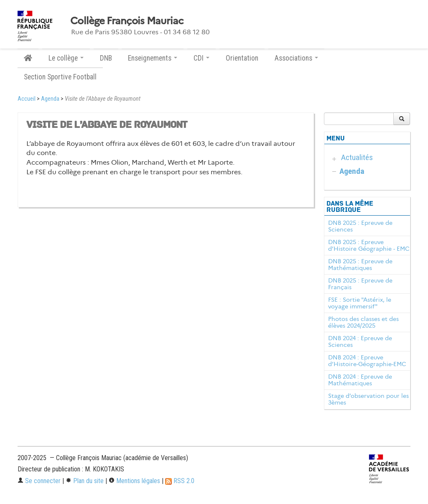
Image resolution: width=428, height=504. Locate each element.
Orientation (242, 58)
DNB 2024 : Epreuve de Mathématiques (360, 380)
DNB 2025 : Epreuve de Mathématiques (360, 265)
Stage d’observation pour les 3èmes (368, 399)
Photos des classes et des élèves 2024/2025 (363, 322)
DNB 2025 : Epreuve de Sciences (360, 226)
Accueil (27, 99)
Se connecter (39, 481)
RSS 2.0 (180, 481)
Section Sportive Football (60, 77)
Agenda (50, 99)
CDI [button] (201, 58)
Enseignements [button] (153, 58)
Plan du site (85, 481)
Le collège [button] (66, 58)
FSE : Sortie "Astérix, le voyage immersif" (360, 303)
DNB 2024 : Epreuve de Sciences (360, 341)
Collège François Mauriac (127, 21)
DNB (106, 58)
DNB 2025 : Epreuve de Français (360, 284)
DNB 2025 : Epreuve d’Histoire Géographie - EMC (369, 245)
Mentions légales (134, 481)
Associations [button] (296, 58)
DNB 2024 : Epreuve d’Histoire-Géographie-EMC (367, 361)
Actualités (357, 157)
